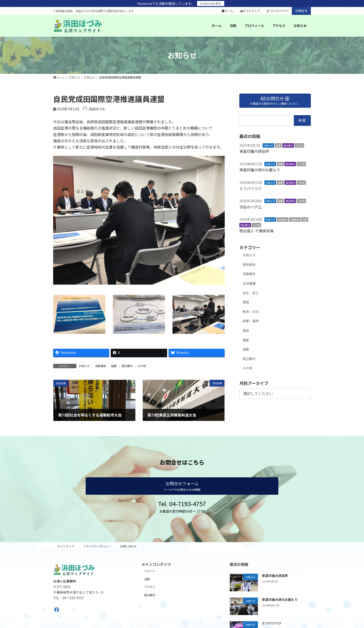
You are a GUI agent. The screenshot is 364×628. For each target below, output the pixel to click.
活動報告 (101, 366)
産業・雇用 (251, 321)
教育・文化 (251, 312)
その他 (142, 366)
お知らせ (84, 366)
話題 (114, 366)
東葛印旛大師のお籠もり (260, 170)
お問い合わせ (128, 546)
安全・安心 (251, 293)
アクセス (150, 587)
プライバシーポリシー (97, 546)
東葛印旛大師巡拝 (254, 151)
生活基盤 (249, 283)
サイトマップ (250, 11)
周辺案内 (127, 366)
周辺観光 (150, 595)
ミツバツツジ (250, 188)
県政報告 (283, 220)
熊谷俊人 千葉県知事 (257, 231)
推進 (246, 340)
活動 (147, 579)
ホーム (227, 11)
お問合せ (301, 11)
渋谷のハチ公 (250, 207)
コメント (150, 571)
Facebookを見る (211, 3)
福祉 (246, 330)
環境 (246, 302)
